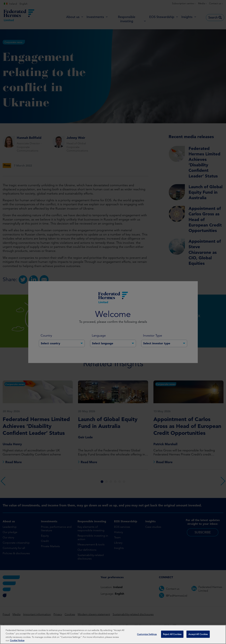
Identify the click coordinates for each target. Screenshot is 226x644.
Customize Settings (147, 635)
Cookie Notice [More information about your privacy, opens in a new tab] (17, 642)
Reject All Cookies (172, 635)
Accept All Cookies (198, 635)
